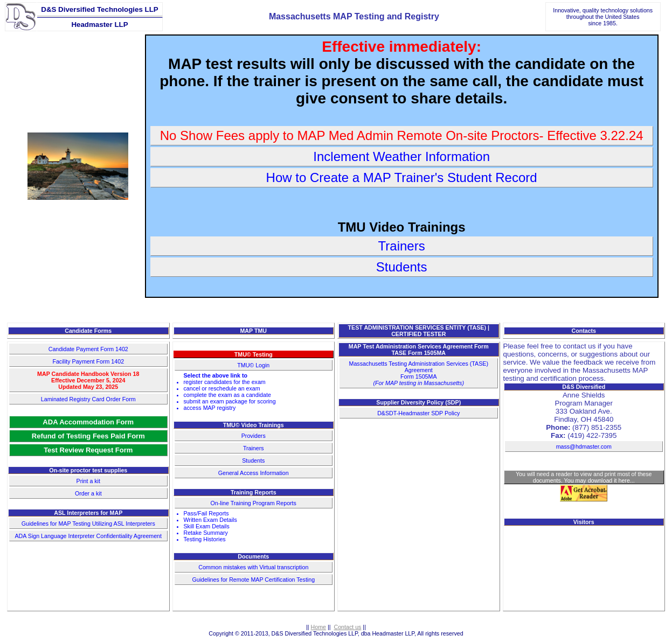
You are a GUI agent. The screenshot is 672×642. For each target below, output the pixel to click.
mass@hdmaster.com (584, 446)
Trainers (254, 448)
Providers (254, 436)
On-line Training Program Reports (254, 503)
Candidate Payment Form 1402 (88, 349)
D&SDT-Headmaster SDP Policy (418, 413)
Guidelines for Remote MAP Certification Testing (253, 580)
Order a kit (88, 493)
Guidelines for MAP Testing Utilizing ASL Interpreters (88, 524)
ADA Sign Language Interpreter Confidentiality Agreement (89, 536)
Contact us (347, 627)
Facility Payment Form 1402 (88, 361)
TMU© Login (253, 365)
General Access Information (254, 473)
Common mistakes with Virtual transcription (253, 567)
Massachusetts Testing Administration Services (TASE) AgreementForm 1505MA (419, 373)
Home (318, 627)
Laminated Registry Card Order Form (88, 399)
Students (253, 460)
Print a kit (88, 481)
